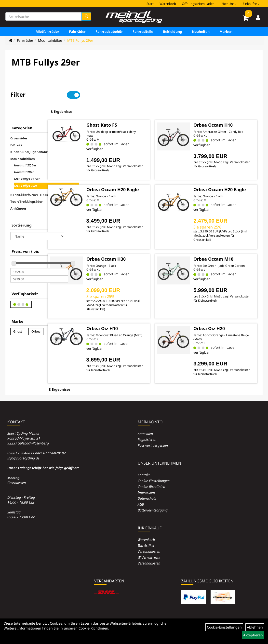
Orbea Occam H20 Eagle (136, 176)
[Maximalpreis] (39, 264)
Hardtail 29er (24, 157)
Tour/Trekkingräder (27, 186)
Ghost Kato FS (132, 109)
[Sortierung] (37, 221)
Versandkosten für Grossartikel (138, 154)
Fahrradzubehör (109, 32)
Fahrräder (77, 32)
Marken (226, 32)
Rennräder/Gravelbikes (29, 179)
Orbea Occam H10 (226, 109)
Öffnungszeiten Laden (198, 4)
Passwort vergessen (153, 434)
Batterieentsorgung (153, 498)
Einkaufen (251, 4)
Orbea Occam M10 (226, 248)
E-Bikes (16, 130)
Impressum (146, 481)
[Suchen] (86, 16)
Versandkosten (149, 540)
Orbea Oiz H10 (132, 317)
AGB (141, 492)
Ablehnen (255, 627)
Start (150, 4)
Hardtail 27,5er (25, 150)
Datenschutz (147, 487)
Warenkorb (168, 4)
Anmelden (145, 422)
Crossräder (19, 123)
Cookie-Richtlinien (151, 475)
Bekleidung (173, 32)
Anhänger (18, 193)
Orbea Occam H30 (136, 248)
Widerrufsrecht (149, 545)
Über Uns (229, 4)
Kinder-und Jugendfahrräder (33, 136)
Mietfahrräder (47, 32)
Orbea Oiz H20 (222, 317)
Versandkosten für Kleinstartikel (138, 298)
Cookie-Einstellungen (154, 469)
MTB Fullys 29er (80, 40)
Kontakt (144, 463)
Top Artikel (146, 534)
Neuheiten (201, 32)
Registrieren (147, 428)
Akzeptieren (253, 635)
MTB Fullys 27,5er (27, 163)
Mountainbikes (50, 40)
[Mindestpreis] (39, 256)
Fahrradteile (143, 32)
